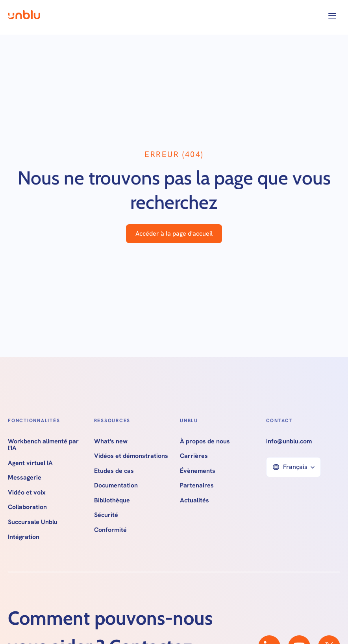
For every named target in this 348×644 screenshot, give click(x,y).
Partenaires (197, 485)
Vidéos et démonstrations (131, 456)
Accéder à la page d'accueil (174, 233)
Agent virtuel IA (30, 463)
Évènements (198, 471)
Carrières (194, 456)
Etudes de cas (114, 471)
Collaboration (27, 507)
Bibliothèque (112, 500)
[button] (332, 16)
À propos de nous (205, 441)
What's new (111, 441)
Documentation (116, 485)
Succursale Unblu (33, 522)
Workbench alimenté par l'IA (43, 445)
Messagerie (25, 478)
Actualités (194, 500)
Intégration (24, 537)
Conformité (110, 530)
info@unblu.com (289, 441)
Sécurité (106, 515)
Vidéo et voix (27, 493)
